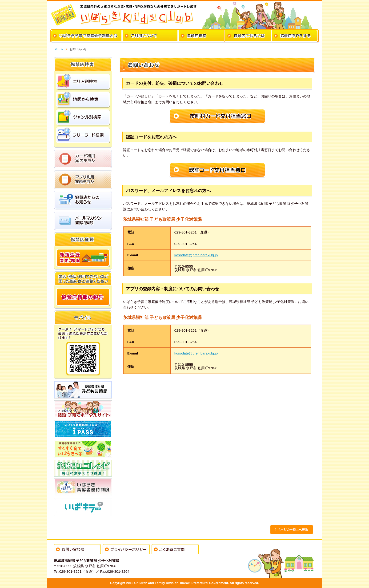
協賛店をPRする (295, 36)
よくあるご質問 (175, 549)
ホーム (59, 49)
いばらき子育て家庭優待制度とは (86, 36)
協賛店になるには (248, 36)
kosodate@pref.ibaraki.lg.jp (196, 255)
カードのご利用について (150, 36)
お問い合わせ (77, 549)
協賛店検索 (201, 36)
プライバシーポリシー (126, 549)
